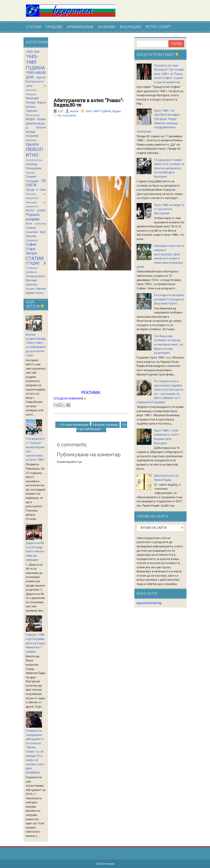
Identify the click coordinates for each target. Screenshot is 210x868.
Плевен (31, 177)
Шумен (30, 293)
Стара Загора (31, 251)
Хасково (32, 284)
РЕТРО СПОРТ (158, 27)
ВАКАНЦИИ (130, 27)
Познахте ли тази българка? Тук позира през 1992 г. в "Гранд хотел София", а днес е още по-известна (169, 74)
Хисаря (30, 289)
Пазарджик (34, 168)
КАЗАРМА (107, 27)
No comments (67, 115)
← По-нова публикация (73, 425)
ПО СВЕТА (36, 183)
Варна (42, 102)
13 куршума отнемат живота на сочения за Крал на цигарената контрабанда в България (169, 168)
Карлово (31, 140)
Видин (117, 111)
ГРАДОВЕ (54, 27)
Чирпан (41, 289)
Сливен (31, 228)
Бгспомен (109, 864)
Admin (75, 111)
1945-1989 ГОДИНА (98, 111)
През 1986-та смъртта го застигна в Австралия (169, 209)
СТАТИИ (33, 27)
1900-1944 (33, 52)
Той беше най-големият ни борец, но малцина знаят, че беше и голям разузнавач (168, 344)
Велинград (33, 115)
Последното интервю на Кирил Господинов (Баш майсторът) (169, 299)
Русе (29, 223)
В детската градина (36, 90)
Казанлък (32, 136)
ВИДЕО (31, 119)
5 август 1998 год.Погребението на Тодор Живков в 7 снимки (36, 643)
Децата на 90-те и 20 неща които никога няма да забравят (35, 551)
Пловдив (32, 181)
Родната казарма (33, 217)
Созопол (32, 240)
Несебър (32, 164)
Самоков (40, 224)
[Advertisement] (91, 68)
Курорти (32, 144)
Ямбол (40, 293)
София (31, 244)
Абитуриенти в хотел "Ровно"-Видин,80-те (89, 103)
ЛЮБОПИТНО (34, 152)
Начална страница (105, 425)
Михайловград (34, 160)
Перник (30, 173)
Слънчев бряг (36, 232)
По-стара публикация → (102, 427)
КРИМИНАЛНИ (80, 27)
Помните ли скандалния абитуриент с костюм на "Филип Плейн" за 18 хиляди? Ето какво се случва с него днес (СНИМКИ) (35, 752)
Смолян (31, 236)
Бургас (41, 77)
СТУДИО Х (36, 263)
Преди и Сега (36, 190)
